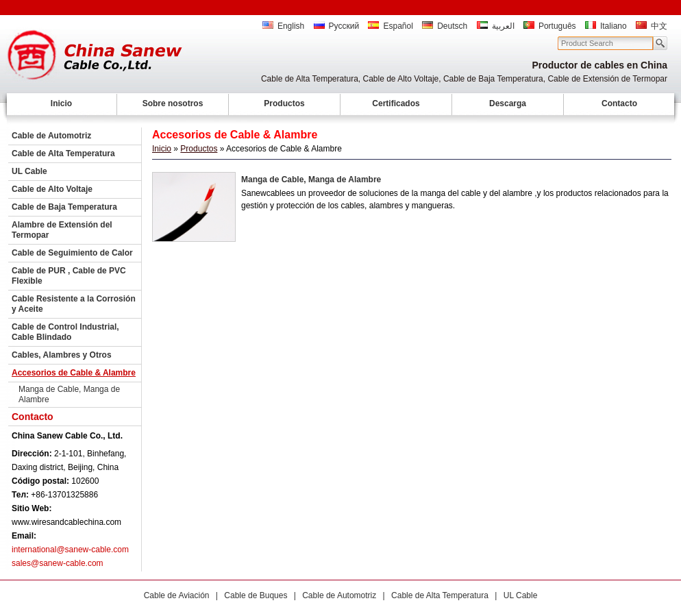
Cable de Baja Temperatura (64, 207)
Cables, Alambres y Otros (62, 355)
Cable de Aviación (177, 595)
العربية (496, 26)
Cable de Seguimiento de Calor (72, 253)
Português (550, 26)
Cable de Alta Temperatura (63, 153)
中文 (652, 26)
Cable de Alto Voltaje (52, 189)
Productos (284, 103)
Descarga (508, 103)
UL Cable (29, 171)
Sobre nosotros (173, 103)
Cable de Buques (256, 595)
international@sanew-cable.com (70, 550)
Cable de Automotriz (51, 136)
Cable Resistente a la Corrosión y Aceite (74, 304)
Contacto (619, 103)
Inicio (61, 103)
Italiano (606, 26)
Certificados (396, 103)
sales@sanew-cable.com (58, 563)
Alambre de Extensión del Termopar (62, 230)
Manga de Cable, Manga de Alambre (69, 394)
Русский (337, 26)
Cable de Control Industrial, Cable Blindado (65, 332)
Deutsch (445, 26)
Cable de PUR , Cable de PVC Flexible (69, 276)
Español (390, 26)
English (283, 26)
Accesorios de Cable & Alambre (74, 373)
